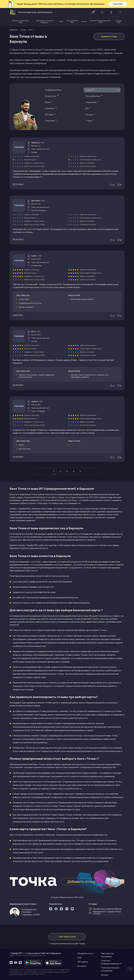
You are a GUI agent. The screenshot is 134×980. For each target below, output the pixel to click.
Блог (80, 958)
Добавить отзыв (109, 36)
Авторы (105, 975)
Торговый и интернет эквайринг (45, 21)
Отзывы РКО (119, 21)
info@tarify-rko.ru (86, 953)
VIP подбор (83, 962)
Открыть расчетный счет (20, 21)
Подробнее (118, 4)
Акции (84, 21)
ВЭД (61, 21)
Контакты (82, 966)
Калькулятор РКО (72, 21)
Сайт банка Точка (67, 937)
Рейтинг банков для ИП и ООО (100, 21)
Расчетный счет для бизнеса (31, 12)
